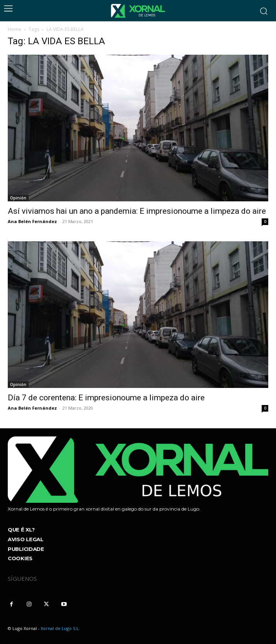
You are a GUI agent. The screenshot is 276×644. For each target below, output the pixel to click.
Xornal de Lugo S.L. (60, 628)
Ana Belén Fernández (32, 221)
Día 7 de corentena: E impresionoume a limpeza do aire (106, 398)
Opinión (18, 198)
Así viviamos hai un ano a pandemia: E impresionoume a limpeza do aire (137, 211)
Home (15, 29)
